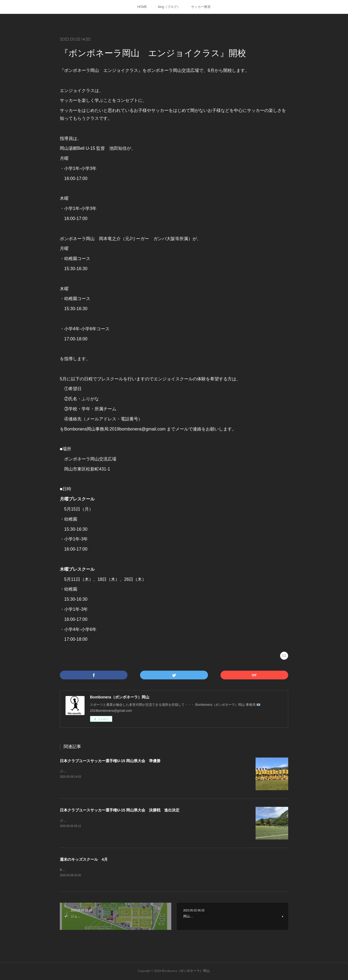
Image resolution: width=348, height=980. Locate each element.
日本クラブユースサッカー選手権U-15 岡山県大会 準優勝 (110, 761)
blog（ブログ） (169, 7)
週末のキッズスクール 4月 (84, 859)
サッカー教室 (201, 7)
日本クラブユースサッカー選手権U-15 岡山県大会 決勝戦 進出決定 (120, 810)
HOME (142, 7)
